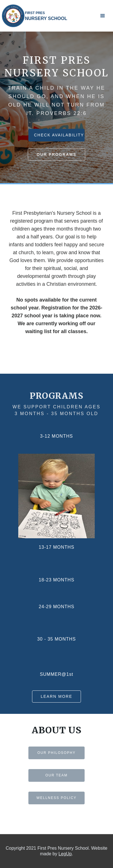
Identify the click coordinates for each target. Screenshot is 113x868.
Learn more (57, 696)
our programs (56, 154)
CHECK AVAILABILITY (59, 135)
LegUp (65, 854)
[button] (102, 16)
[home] (35, 16)
